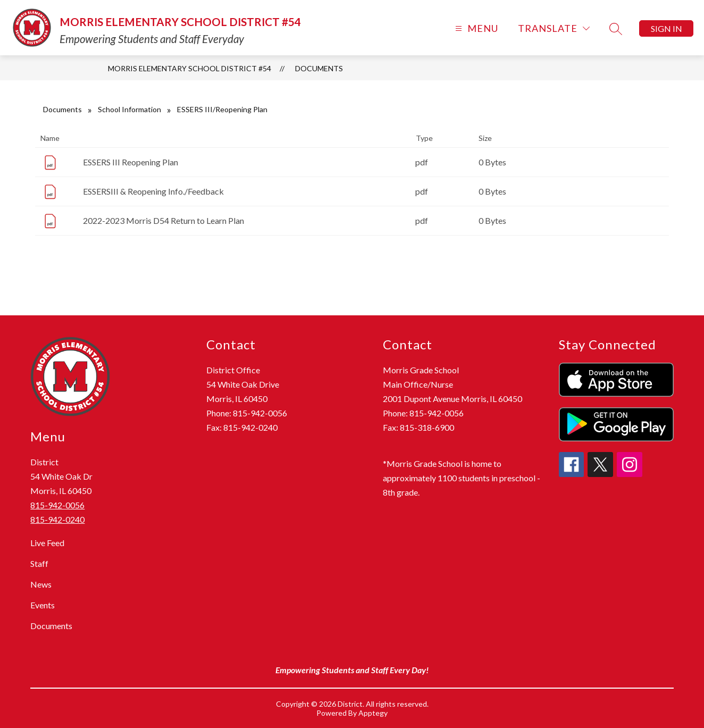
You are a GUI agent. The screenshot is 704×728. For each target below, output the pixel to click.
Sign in (667, 28)
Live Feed (47, 543)
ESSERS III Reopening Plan (131, 162)
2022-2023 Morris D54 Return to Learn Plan (164, 220)
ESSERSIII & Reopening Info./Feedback (153, 191)
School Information (129, 109)
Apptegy (373, 713)
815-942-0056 (57, 505)
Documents (319, 68)
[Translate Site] (554, 28)
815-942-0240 (57, 519)
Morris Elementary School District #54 (190, 68)
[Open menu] (475, 28)
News (41, 584)
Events (43, 605)
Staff (39, 563)
